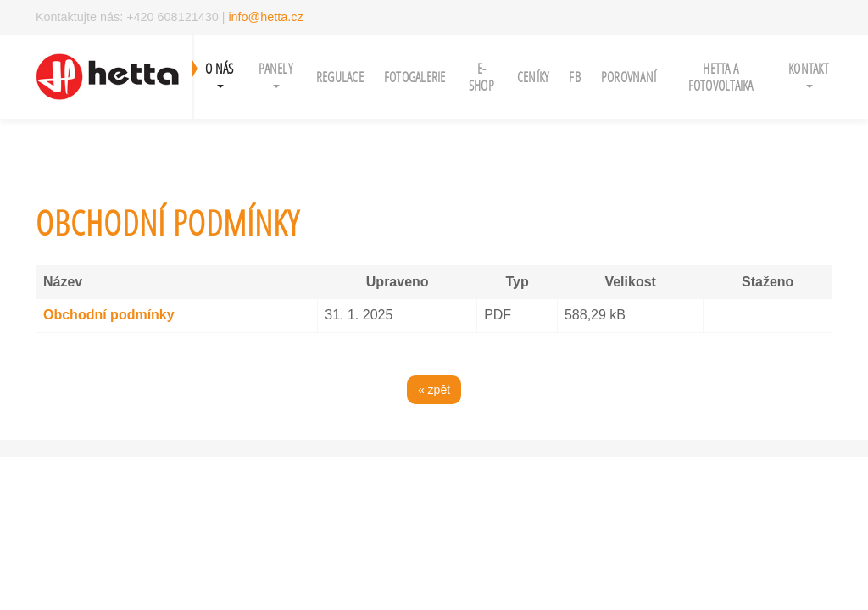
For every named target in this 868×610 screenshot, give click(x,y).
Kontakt (809, 74)
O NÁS (219, 74)
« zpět (434, 390)
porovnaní (629, 77)
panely (275, 74)
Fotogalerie (415, 77)
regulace (340, 77)
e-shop (481, 77)
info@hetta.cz (265, 17)
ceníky (533, 77)
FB (575, 77)
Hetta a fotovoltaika (721, 77)
